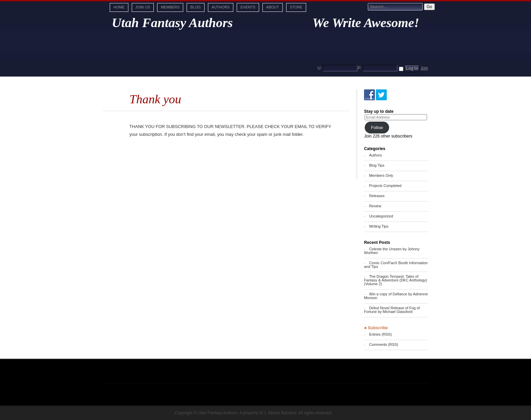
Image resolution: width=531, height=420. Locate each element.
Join (424, 68)
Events (248, 7)
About (273, 7)
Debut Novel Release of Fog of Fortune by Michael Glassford (392, 310)
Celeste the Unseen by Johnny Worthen (392, 251)
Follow (377, 128)
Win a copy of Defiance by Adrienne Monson (396, 296)
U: (320, 68)
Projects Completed (385, 186)
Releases (377, 196)
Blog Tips (377, 165)
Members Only (381, 175)
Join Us (143, 7)
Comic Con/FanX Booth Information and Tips (396, 265)
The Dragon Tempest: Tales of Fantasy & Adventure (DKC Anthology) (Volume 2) (396, 280)
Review (375, 206)
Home (119, 7)
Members (170, 7)
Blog (195, 7)
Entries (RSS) (380, 334)
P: (360, 68)
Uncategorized (381, 216)
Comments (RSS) (384, 344)
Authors (221, 7)
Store (296, 7)
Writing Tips (379, 226)
